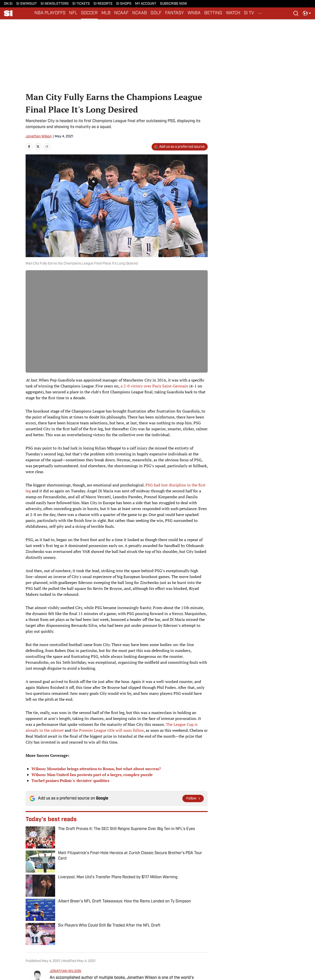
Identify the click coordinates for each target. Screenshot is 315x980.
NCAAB (140, 13)
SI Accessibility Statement (248, 939)
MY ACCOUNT (146, 4)
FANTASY (174, 13)
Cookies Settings (187, 947)
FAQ (132, 947)
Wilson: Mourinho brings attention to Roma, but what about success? (96, 769)
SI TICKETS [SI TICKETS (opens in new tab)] (81, 4)
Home (30, 905)
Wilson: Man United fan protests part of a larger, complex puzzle (92, 775)
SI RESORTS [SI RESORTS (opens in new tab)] (103, 4)
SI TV (249, 13)
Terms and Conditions (191, 939)
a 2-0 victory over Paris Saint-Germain (154, 386)
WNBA (194, 13)
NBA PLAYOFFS (50, 13)
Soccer (46, 905)
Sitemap (54, 947)
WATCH (233, 13)
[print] (56, 881)
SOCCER (89, 13)
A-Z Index (96, 947)
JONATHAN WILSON (65, 850)
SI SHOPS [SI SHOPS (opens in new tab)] (124, 4)
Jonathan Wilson (39, 137)
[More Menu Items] (260, 13)
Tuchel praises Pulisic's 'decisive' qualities (70, 781)
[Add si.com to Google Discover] (180, 147)
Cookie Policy (99, 939)
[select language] (307, 13)
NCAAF (121, 13)
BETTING (213, 13)
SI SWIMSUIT (27, 4)
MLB (106, 13)
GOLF (156, 13)
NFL (73, 13)
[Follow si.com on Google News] (193, 798)
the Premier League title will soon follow (108, 730)
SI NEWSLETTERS (55, 4)
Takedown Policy (141, 939)
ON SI (8, 4)
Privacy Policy (58, 939)
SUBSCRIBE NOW (173, 4)
